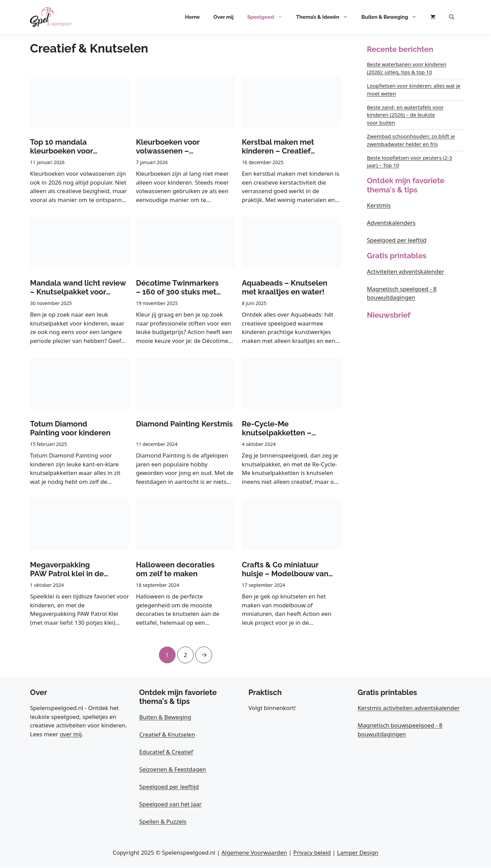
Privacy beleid (312, 853)
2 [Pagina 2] (185, 653)
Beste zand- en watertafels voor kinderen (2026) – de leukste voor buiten (405, 115)
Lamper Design (358, 853)
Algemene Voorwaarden (254, 853)
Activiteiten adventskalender (406, 271)
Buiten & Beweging (392, 17)
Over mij (224, 17)
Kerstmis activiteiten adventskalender (409, 708)
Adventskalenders (391, 223)
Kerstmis (379, 205)
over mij (71, 734)
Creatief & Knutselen (167, 735)
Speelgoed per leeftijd (397, 240)
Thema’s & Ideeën (325, 17)
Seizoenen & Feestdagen (173, 770)
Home (192, 17)
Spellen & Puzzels (163, 822)
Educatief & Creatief (166, 752)
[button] (452, 17)
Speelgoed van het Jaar (170, 804)
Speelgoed (268, 17)
